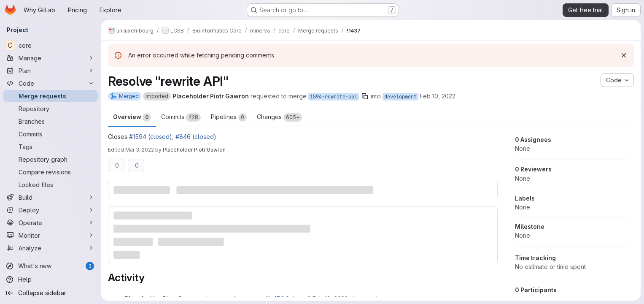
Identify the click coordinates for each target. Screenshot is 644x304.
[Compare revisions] (51, 172)
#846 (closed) (196, 137)
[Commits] (51, 134)
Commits (181, 117)
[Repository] (51, 109)
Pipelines (229, 117)
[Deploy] (51, 210)
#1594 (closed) (151, 137)
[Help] (51, 280)
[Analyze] (51, 248)
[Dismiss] (624, 55)
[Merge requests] (51, 96)
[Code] (51, 83)
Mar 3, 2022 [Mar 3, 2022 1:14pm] (140, 150)
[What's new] (51, 266)
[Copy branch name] (365, 96)
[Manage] (51, 58)
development (400, 97)
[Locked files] (51, 185)
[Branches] (51, 121)
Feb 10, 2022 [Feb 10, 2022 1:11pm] (438, 96)
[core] (51, 45)
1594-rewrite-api (334, 97)
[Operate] (51, 223)
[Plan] (51, 71)
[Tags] (51, 147)
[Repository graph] (51, 159)
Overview (132, 117)
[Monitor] (51, 235)
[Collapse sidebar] (51, 293)
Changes (279, 117)
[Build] (51, 197)
